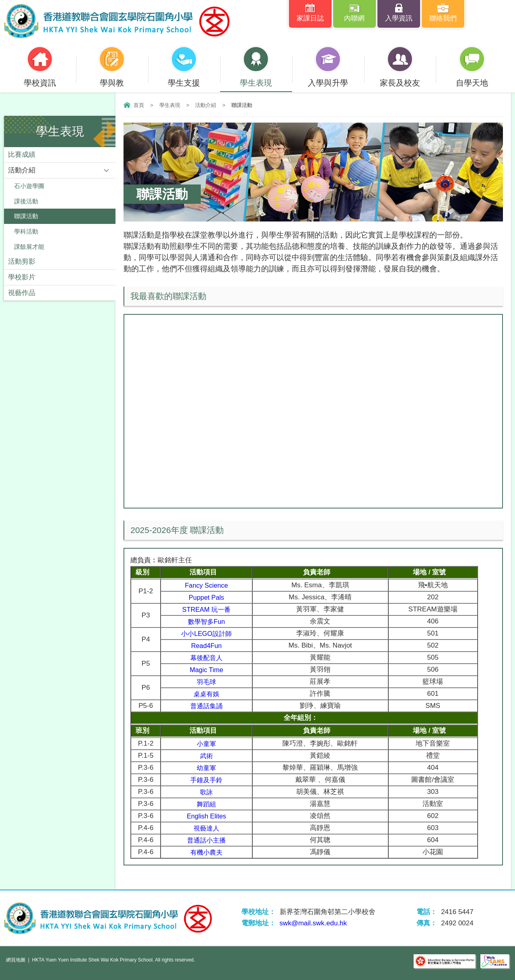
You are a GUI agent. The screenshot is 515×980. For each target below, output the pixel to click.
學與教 (112, 78)
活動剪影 (22, 262)
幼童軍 (208, 768)
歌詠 (208, 792)
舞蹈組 (208, 804)
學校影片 (22, 278)
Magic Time (208, 669)
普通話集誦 (208, 706)
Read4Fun (208, 645)
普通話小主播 (208, 840)
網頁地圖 (16, 960)
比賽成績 (22, 155)
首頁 (139, 105)
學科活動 (26, 232)
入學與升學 (328, 78)
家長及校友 (400, 78)
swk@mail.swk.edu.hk (313, 923)
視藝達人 (208, 828)
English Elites (208, 816)
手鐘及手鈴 (208, 780)
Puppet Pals (208, 597)
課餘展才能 (29, 247)
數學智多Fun (208, 621)
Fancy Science (208, 585)
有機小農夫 (208, 852)
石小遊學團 (29, 186)
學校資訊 (40, 78)
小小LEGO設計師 (208, 633)
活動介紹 (206, 105)
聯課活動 (26, 216)
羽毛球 (208, 682)
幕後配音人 (208, 657)
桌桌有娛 (208, 694)
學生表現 (256, 78)
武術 (208, 756)
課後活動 (26, 201)
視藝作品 (22, 294)
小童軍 (208, 743)
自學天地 (472, 78)
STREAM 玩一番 (208, 609)
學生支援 (184, 78)
